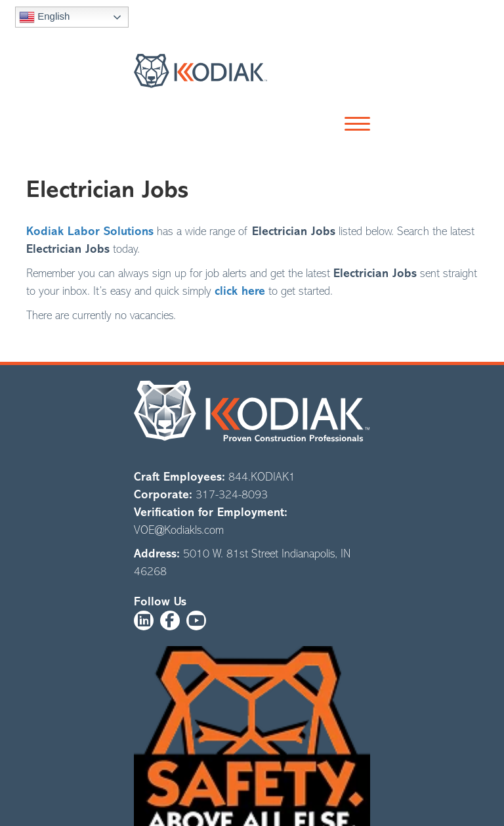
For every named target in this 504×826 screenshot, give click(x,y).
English (44, 17)
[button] (354, 125)
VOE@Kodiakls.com (179, 530)
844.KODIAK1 (262, 477)
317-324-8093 (232, 494)
